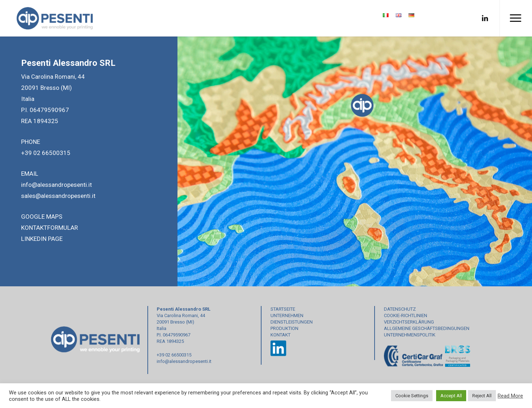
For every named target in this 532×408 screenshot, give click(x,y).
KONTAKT (280, 335)
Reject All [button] (482, 396)
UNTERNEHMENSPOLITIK (410, 335)
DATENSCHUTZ (400, 309)
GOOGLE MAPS (42, 217)
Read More (510, 396)
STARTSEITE (283, 309)
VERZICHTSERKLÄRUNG (409, 322)
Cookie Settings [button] (412, 396)
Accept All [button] (451, 396)
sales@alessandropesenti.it (58, 196)
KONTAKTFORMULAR (50, 228)
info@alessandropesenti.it (57, 185)
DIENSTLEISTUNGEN (292, 322)
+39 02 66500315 (46, 153)
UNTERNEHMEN (287, 315)
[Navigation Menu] (516, 18)
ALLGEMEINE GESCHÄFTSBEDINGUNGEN (427, 328)
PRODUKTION (284, 328)
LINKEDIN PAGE (42, 239)
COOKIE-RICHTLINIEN (406, 315)
